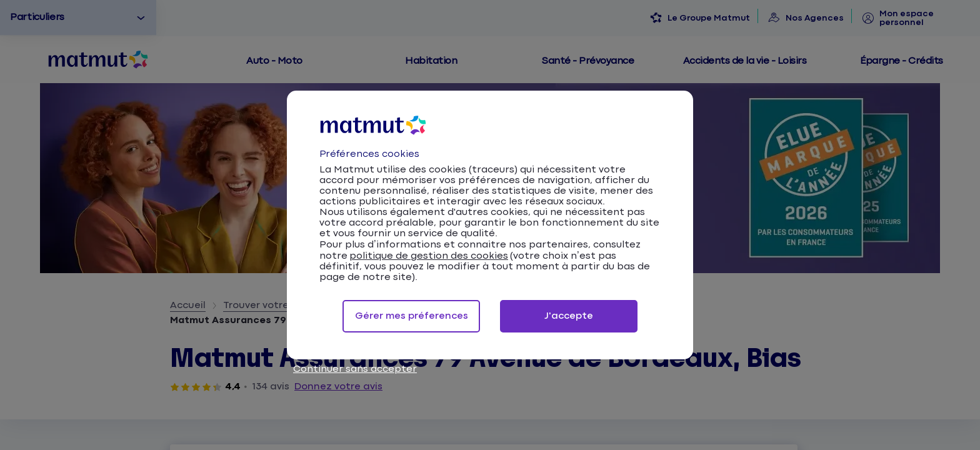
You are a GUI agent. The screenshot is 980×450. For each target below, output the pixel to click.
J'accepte (569, 316)
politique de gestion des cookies (429, 256)
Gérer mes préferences (412, 316)
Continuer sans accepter (355, 369)
